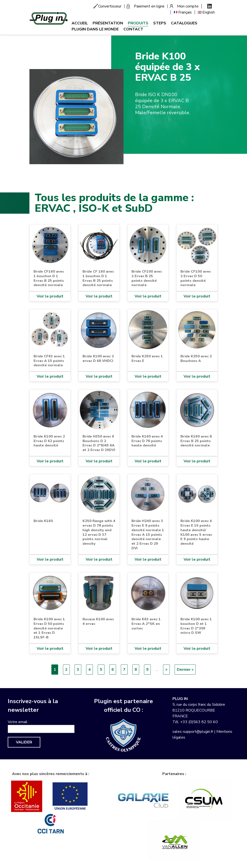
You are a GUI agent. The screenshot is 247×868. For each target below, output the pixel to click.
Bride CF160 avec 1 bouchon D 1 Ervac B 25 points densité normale (49, 278)
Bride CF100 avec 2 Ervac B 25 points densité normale (147, 278)
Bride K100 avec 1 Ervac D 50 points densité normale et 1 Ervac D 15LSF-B (49, 628)
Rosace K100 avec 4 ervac (98, 621)
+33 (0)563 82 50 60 (199, 722)
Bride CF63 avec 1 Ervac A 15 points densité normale (49, 361)
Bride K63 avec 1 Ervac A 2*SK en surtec (146, 624)
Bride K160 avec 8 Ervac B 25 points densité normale (196, 441)
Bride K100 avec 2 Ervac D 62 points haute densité (49, 441)
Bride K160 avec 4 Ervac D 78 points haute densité (147, 441)
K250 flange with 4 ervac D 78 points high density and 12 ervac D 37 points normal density (99, 532)
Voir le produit (50, 296)
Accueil (80, 23)
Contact (133, 29)
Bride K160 (43, 521)
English (209, 12)
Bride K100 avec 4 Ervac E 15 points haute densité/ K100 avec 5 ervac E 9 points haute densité (196, 532)
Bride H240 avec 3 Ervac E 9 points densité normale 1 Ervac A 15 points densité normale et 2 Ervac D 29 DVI (148, 534)
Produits (138, 23)
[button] (76, 116)
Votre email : (18, 722)
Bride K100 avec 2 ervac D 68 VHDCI (98, 358)
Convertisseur (110, 6)
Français (185, 12)
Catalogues (184, 23)
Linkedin (209, 6)
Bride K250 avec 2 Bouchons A (196, 358)
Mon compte (188, 6)
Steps (160, 23)
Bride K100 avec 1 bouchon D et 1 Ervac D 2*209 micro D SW (196, 626)
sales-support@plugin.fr (193, 732)
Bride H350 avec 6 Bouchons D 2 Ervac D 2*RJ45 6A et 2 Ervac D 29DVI (99, 443)
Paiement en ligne (149, 6)
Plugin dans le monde (95, 29)
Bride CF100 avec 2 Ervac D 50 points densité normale (196, 278)
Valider (24, 742)
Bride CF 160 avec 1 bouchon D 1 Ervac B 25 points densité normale (98, 278)
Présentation (108, 23)
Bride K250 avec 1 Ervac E (147, 358)
